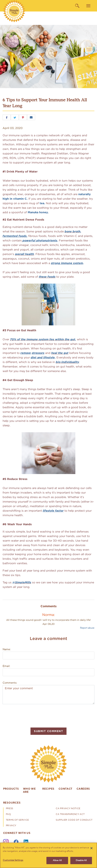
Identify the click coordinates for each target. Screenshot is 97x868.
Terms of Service (17, 820)
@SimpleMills (22, 582)
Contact (65, 789)
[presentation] (29, 715)
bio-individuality (67, 362)
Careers (83, 789)
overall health (24, 254)
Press (10, 809)
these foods (47, 277)
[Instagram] (6, 842)
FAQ (8, 814)
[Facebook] (16, 842)
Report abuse (87, 628)
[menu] (88, 6)
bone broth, (73, 231)
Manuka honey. (38, 212)
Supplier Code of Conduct (74, 820)
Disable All (81, 860)
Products (11, 789)
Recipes (48, 789)
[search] (77, 6)
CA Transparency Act (70, 814)
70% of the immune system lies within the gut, (43, 339)
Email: (6, 666)
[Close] (91, 848)
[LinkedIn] (26, 842)
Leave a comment (48, 638)
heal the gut (60, 353)
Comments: (10, 683)
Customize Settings (13, 860)
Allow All (57, 860)
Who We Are (29, 791)
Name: (7, 649)
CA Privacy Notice (68, 809)
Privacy (11, 826)
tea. (43, 203)
